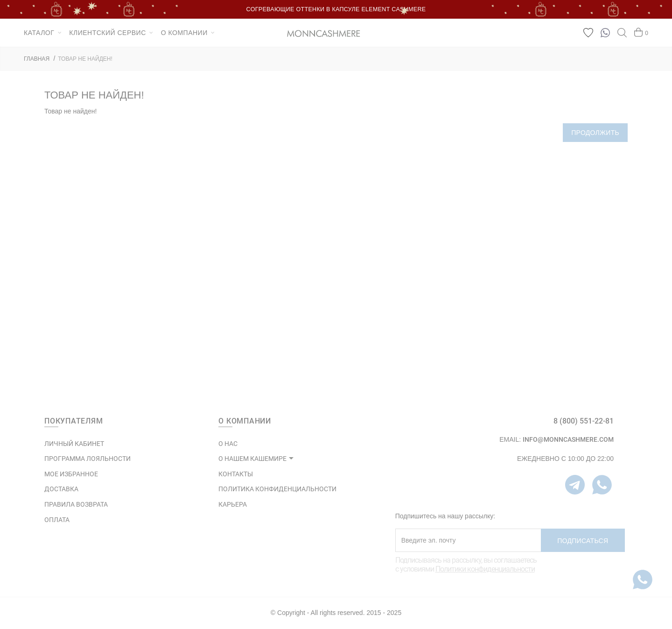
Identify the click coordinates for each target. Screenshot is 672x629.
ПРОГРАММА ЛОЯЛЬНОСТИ (87, 459)
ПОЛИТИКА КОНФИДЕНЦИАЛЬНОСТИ (277, 489)
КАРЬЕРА (233, 504)
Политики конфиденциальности (485, 569)
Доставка (61, 489)
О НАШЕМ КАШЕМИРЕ (252, 459)
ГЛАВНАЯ (37, 59)
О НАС (228, 444)
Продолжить (595, 133)
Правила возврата (76, 504)
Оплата (57, 520)
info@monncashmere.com (568, 439)
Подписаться (583, 541)
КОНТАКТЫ (236, 474)
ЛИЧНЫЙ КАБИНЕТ (74, 444)
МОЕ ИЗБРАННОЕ (71, 474)
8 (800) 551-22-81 (584, 421)
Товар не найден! (85, 59)
